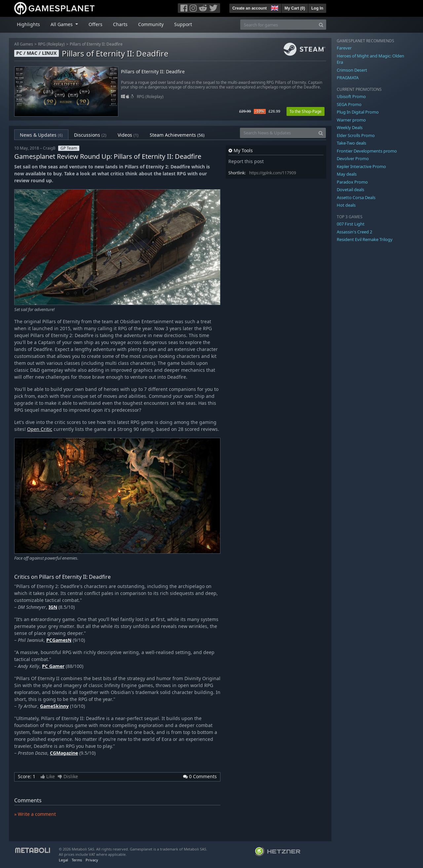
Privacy (92, 860)
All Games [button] (62, 24)
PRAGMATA (348, 78)
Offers (96, 24)
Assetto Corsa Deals (356, 197)
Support (183, 24)
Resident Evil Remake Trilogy (365, 239)
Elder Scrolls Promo (356, 135)
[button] (274, 7)
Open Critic (40, 429)
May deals (347, 174)
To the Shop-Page (306, 111)
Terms (77, 860)
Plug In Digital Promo (358, 112)
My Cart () (295, 8)
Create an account (250, 8)
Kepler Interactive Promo (361, 166)
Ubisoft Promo (351, 96)
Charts (120, 24)
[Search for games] (278, 25)
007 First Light (351, 224)
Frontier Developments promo (367, 151)
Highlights (28, 24)
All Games (24, 44)
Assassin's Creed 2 (354, 232)
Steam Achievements (177, 135)
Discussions (90, 135)
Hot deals (346, 205)
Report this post (246, 161)
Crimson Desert (352, 70)
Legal (63, 860)
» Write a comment (35, 814)
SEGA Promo (349, 104)
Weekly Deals (350, 127)
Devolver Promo (353, 158)
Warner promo (351, 120)
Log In (317, 8)
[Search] (321, 25)
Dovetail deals (350, 190)
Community (151, 24)
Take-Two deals (351, 143)
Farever (344, 48)
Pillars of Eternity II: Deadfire (96, 44)
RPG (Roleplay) (51, 44)
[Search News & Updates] (278, 133)
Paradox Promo (352, 182)
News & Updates (41, 135)
